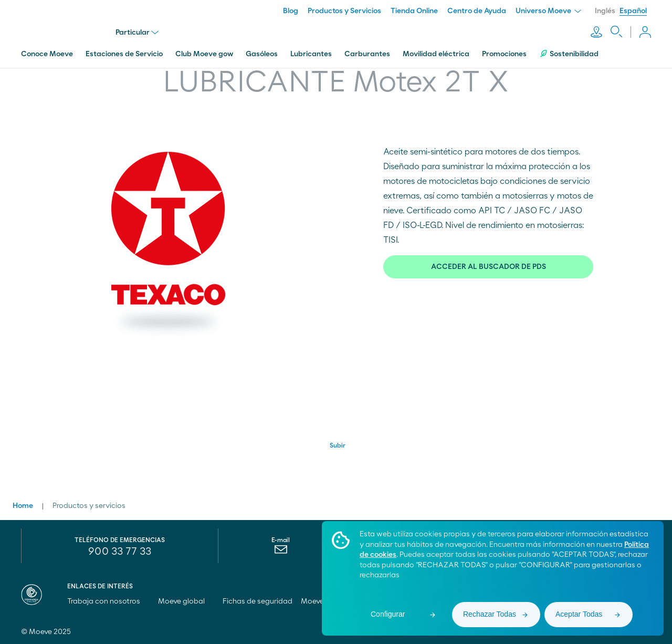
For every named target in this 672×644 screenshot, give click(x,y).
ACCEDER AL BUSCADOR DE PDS (489, 267)
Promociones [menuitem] (504, 54)
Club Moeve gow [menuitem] (204, 54)
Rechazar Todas (490, 614)
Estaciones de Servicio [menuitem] (124, 54)
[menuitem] (281, 552)
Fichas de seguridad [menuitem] (258, 601)
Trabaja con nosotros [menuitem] (108, 601)
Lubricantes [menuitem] (311, 54)
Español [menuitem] (633, 11)
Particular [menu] (137, 33)
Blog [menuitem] (291, 11)
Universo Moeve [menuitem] (548, 11)
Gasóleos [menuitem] (262, 54)
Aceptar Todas (579, 614)
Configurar (388, 614)
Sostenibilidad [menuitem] (569, 54)
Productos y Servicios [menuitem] (344, 11)
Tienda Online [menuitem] (414, 11)
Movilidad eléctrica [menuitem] (436, 54)
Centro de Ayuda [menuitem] (477, 11)
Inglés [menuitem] (605, 11)
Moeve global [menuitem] (186, 601)
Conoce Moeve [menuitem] (47, 54)
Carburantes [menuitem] (367, 54)
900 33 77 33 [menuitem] (120, 552)
